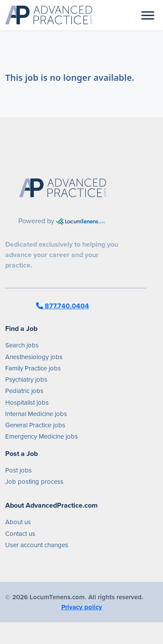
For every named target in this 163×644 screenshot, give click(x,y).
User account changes (37, 545)
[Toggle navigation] (148, 15)
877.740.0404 (63, 306)
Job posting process (34, 482)
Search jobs (22, 345)
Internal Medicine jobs (36, 414)
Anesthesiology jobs (34, 357)
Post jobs (18, 470)
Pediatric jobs (24, 391)
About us (18, 522)
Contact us (20, 534)
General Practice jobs (35, 425)
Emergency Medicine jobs (42, 436)
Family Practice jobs (33, 368)
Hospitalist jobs (27, 403)
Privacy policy (82, 607)
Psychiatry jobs (26, 380)
